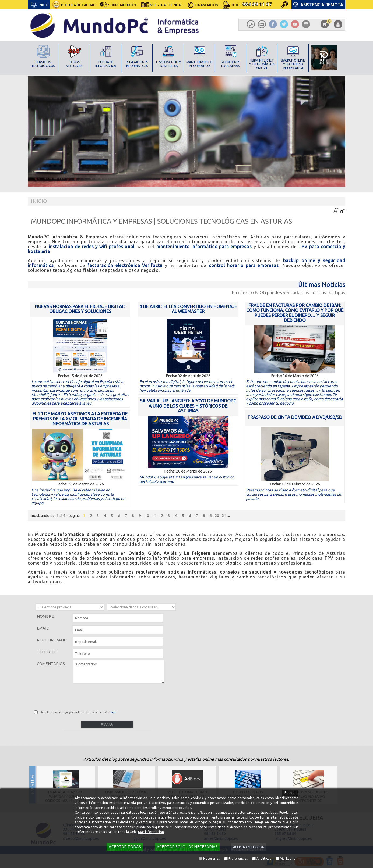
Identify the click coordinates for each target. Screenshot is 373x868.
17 (196, 516)
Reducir (290, 793)
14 (175, 516)
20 (217, 516)
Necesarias (211, 858)
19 (210, 516)
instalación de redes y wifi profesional (92, 247)
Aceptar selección (249, 847)
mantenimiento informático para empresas (204, 247)
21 (224, 516)
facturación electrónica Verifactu (125, 265)
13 (168, 516)
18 (203, 516)
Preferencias (238, 858)
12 (161, 516)
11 (154, 516)
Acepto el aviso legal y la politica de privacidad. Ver (79, 712)
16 (189, 516)
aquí (114, 712)
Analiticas (264, 858)
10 (147, 516)
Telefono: (48, 652)
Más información (151, 832)
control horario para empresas (244, 265)
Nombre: (46, 616)
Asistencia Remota (322, 5)
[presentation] (75, 696)
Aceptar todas (125, 847)
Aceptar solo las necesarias (187, 847)
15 (182, 516)
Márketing (288, 858)
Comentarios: (51, 664)
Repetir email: (52, 640)
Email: (43, 628)
